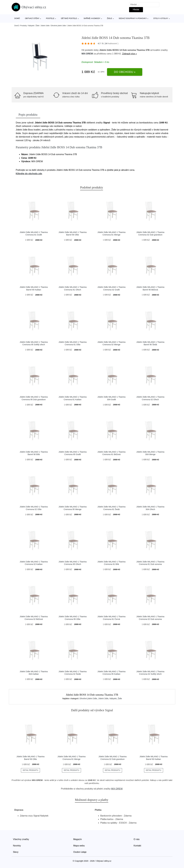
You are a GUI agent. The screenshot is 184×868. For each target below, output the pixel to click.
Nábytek (31, 26)
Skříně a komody (92, 18)
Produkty (24, 26)
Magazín (78, 839)
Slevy (16, 852)
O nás (137, 839)
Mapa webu (79, 846)
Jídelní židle (45, 26)
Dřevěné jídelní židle (58, 26)
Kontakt (137, 846)
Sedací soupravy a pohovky (133, 18)
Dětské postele (69, 18)
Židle (109, 18)
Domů (17, 18)
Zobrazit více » (129, 54)
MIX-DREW (87, 54)
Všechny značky (21, 839)
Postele (50, 18)
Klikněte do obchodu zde (29, 174)
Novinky (17, 846)
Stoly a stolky (161, 18)
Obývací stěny (32, 18)
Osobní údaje (80, 852)
